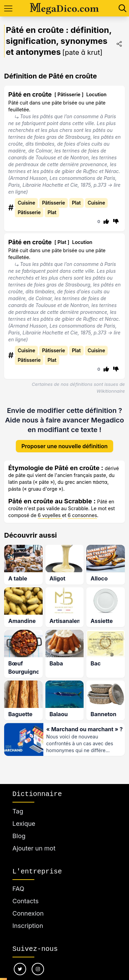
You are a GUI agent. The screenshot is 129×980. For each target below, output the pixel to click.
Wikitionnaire (111, 391)
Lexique (24, 824)
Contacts (25, 901)
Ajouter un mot (34, 848)
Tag (18, 811)
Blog (19, 836)
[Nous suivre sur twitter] (20, 969)
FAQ (18, 889)
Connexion (28, 913)
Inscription (28, 926)
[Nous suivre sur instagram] (38, 969)
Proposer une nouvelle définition (64, 441)
